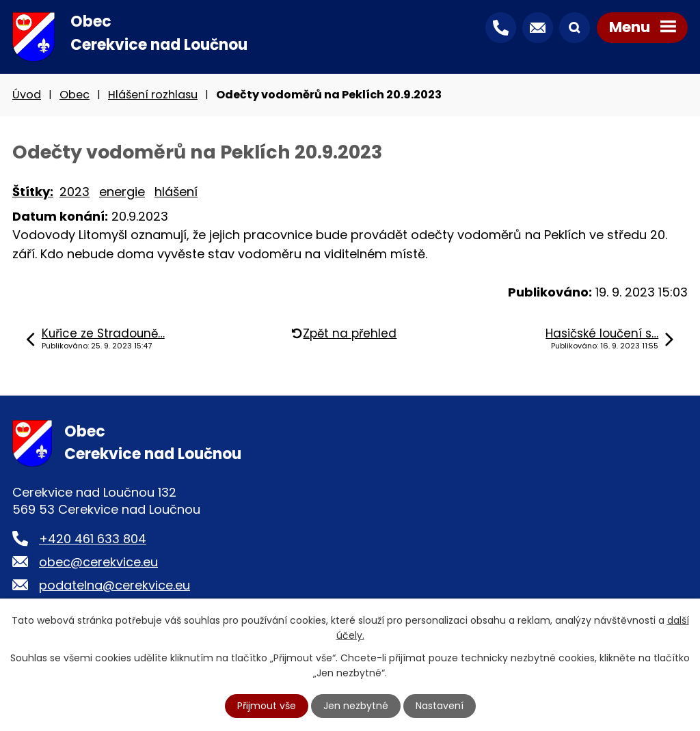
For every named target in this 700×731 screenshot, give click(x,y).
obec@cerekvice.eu (98, 562)
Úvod (27, 95)
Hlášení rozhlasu (153, 95)
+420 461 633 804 (93, 539)
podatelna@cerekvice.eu (115, 585)
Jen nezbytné (356, 706)
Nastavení (440, 706)
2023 (75, 192)
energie (122, 192)
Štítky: (33, 192)
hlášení (176, 192)
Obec (75, 95)
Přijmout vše (267, 706)
